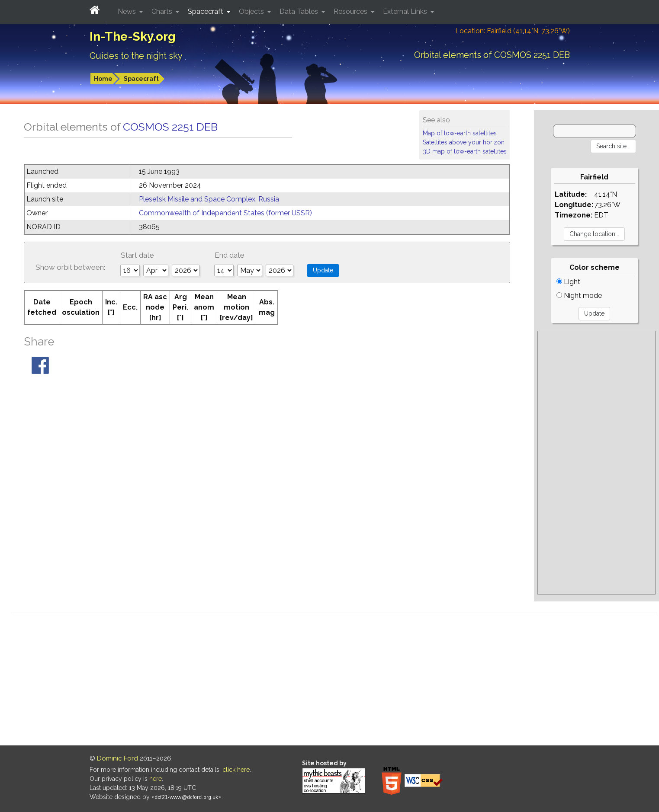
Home (103, 79)
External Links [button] (406, 11)
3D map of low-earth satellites (465, 151)
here (156, 779)
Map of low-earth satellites (460, 133)
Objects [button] (252, 11)
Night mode (579, 296)
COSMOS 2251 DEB (170, 127)
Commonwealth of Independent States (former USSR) (225, 213)
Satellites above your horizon (464, 142)
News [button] (128, 11)
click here (236, 770)
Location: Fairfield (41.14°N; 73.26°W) (513, 31)
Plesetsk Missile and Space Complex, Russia (209, 199)
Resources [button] (351, 11)
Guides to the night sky (136, 56)
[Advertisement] (596, 463)
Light (568, 282)
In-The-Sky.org (133, 37)
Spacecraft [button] (206, 11)
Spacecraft (141, 79)
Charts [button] (163, 11)
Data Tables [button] (300, 11)
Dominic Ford (117, 758)
